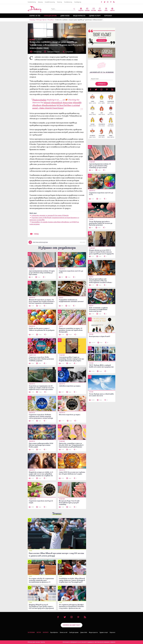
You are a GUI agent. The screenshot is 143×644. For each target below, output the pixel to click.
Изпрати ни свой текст (72, 625)
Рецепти (81, 9)
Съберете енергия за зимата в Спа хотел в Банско (50, 215)
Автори (39, 632)
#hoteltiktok (56, 102)
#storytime (67, 102)
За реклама (31, 632)
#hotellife (77, 102)
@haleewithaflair (39, 100)
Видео (100, 9)
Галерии (87, 9)
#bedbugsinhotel (49, 105)
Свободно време (50, 16)
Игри (106, 9)
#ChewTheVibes (64, 105)
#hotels (47, 102)
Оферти (112, 9)
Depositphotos (54, 632)
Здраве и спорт (95, 16)
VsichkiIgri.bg (78, 2)
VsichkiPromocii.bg (50, 2)
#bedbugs (37, 105)
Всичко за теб (35, 16)
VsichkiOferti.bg (32, 2)
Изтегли (102, 40)
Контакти (46, 632)
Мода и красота (79, 16)
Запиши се (102, 84)
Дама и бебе (65, 16)
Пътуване (51, 20)
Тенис (57, 513)
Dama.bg (40, 2)
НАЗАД (34, 234)
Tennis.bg (59, 2)
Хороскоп (108, 16)
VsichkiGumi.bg (68, 2)
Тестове (93, 9)
